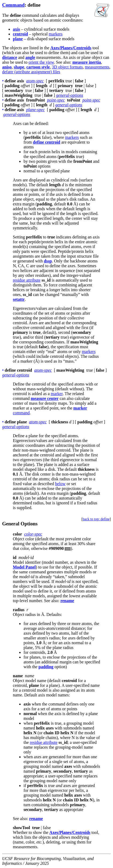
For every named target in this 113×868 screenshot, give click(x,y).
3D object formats (67, 67)
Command (13, 5)
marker (57, 394)
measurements (97, 67)
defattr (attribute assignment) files (31, 72)
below (60, 484)
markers (56, 34)
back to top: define (96, 519)
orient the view (41, 62)
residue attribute (27, 280)
